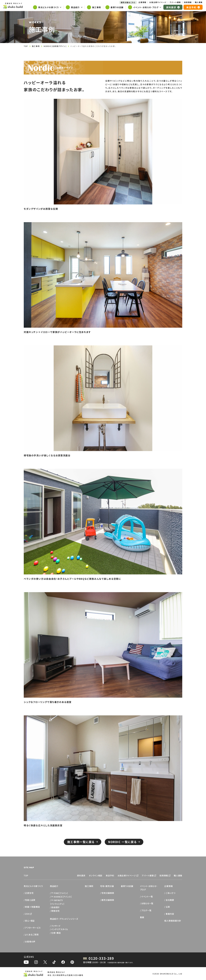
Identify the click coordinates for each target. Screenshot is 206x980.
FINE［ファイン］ (60, 893)
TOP (26, 46)
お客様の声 (30, 942)
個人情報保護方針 (173, 921)
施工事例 (36, 46)
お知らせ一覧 (147, 903)
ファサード (56, 926)
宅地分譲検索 (108, 893)
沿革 (168, 907)
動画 (142, 917)
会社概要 (170, 900)
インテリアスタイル (60, 929)
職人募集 (178, 875)
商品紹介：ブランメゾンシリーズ (64, 919)
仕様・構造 (56, 933)
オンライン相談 (96, 875)
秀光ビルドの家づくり (33, 886)
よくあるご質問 (32, 935)
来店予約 (110, 875)
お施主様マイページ (127, 875)
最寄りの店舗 (127, 886)
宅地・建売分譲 (107, 886)
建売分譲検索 (108, 900)
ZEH (27, 914)
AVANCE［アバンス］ (62, 897)
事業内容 (170, 914)
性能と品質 (30, 900)
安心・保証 (30, 921)
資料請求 (81, 875)
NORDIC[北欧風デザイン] (55, 46)
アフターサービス (33, 928)
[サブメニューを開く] (47, 8)
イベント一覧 (147, 897)
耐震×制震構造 (32, 907)
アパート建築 (148, 875)
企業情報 (168, 886)
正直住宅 (29, 893)
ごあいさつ (171, 893)
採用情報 (164, 875)
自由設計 (55, 907)
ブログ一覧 (146, 910)
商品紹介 (54, 886)
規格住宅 (55, 911)
